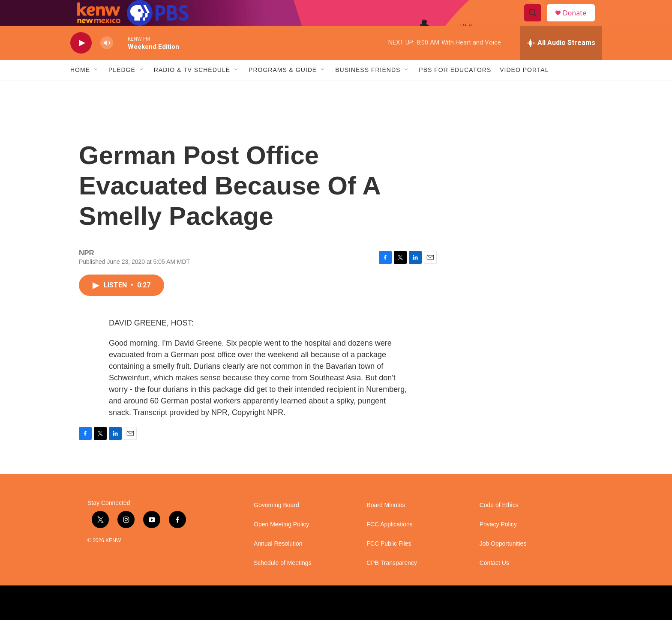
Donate (580, 22)
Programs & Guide (283, 89)
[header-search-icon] (537, 23)
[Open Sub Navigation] (96, 89)
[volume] (107, 62)
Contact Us (494, 582)
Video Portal (524, 89)
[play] (81, 62)
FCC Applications (389, 544)
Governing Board (276, 524)
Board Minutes (386, 524)
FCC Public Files (389, 563)
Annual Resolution (278, 563)
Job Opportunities (503, 563)
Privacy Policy (498, 544)
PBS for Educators (455, 89)
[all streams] (561, 62)
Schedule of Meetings (283, 582)
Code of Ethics (499, 524)
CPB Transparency (392, 582)
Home (80, 89)
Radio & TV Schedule (192, 89)
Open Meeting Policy (281, 544)
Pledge (122, 89)
